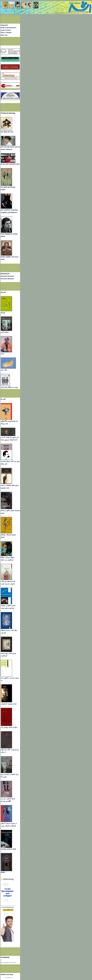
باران (2, 354)
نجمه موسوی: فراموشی (9, 704)
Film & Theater (6, 33)
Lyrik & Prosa (6, 30)
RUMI (3, 872)
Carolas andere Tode (8, 849)
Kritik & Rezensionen (9, 28)
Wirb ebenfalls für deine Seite (9, 963)
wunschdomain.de (7, 907)
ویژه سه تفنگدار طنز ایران (9, 387)
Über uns (4, 35)
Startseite (4, 25)
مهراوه (3, 312)
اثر (1, 960)
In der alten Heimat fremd (10, 164)
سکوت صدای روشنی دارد (9, 727)
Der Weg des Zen (7, 132)
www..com (9, 977)
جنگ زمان (4, 370)
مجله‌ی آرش (5, 332)
